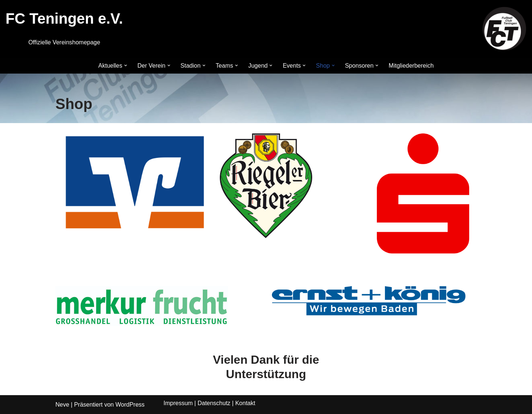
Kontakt (245, 403)
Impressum (178, 403)
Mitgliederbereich (411, 66)
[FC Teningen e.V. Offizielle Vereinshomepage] (504, 29)
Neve (62, 405)
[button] (126, 65)
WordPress (130, 405)
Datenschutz (214, 403)
